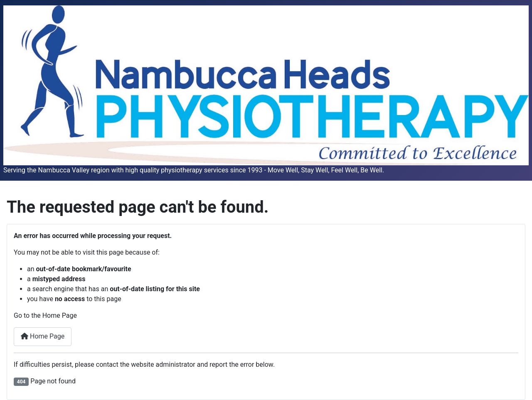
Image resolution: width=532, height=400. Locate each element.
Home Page (43, 336)
